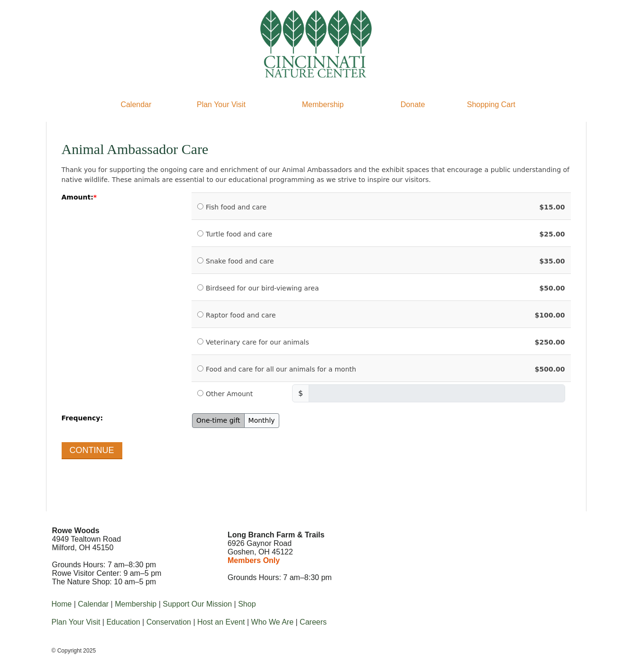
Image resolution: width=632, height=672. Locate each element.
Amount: (78, 197)
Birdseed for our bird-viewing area (262, 288)
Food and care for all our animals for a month (281, 369)
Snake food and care (240, 261)
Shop (247, 604)
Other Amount (229, 394)
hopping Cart (494, 104)
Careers (313, 622)
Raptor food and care (241, 315)
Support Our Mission (197, 604)
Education (123, 622)
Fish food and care (236, 207)
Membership (323, 104)
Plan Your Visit (221, 104)
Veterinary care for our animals (257, 342)
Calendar (136, 104)
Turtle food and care (239, 234)
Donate (413, 104)
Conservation (169, 622)
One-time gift (218, 420)
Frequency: (82, 418)
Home (62, 604)
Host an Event (221, 622)
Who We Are (273, 622)
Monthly (262, 420)
